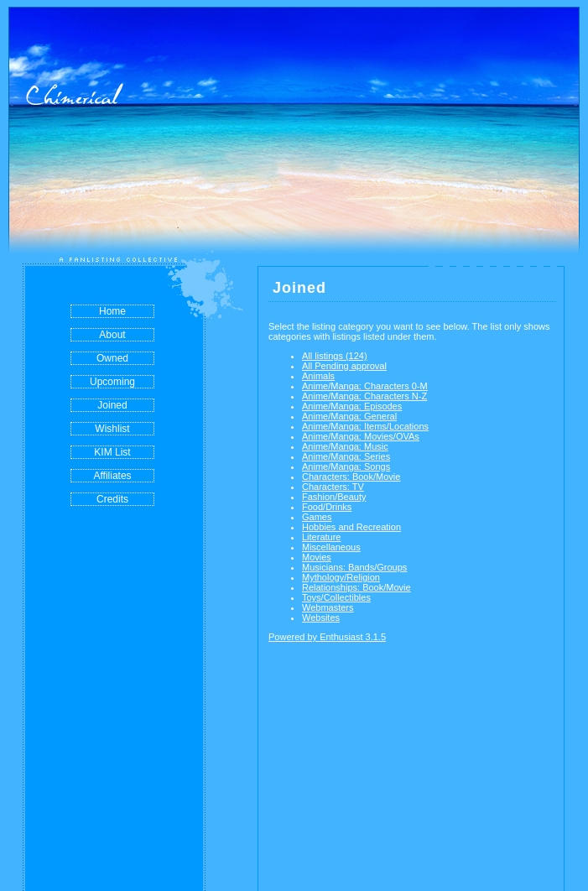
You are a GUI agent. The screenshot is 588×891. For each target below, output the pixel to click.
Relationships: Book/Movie (356, 587)
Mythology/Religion (341, 577)
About (112, 335)
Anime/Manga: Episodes (352, 406)
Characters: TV (333, 487)
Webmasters (328, 607)
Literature (321, 537)
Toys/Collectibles (336, 597)
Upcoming (112, 382)
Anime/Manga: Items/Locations (365, 426)
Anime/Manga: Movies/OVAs (361, 436)
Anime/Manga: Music (345, 446)
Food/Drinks (327, 507)
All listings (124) (335, 356)
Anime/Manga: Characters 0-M (365, 386)
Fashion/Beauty (334, 497)
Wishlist (112, 429)
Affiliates (112, 476)
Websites (321, 617)
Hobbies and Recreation (351, 527)
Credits (112, 499)
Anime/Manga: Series (346, 456)
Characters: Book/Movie (351, 477)
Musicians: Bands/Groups (354, 567)
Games (317, 517)
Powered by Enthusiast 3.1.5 (327, 637)
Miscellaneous (331, 547)
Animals (318, 376)
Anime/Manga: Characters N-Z (364, 396)
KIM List (112, 452)
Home (112, 311)
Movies (317, 557)
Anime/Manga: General (349, 416)
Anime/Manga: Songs (346, 466)
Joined (112, 405)
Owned (112, 358)
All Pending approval (344, 366)
